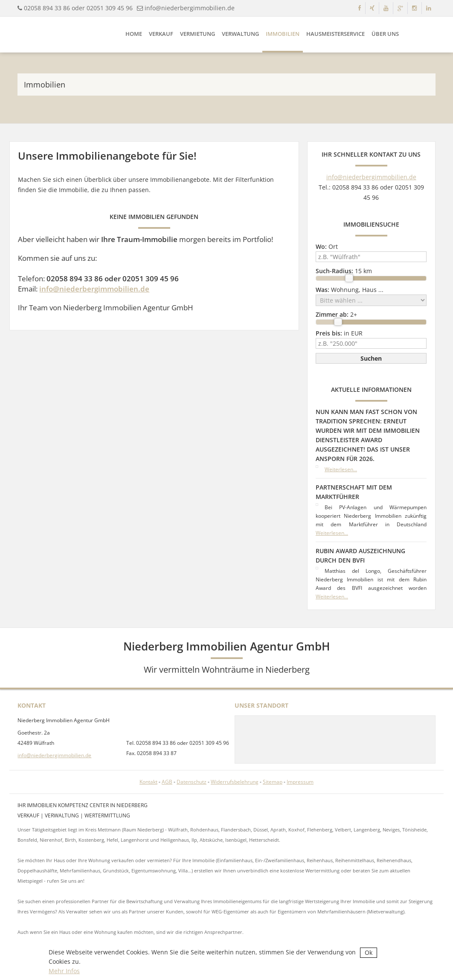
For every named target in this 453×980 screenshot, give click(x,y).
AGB (167, 782)
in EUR (339, 333)
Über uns (385, 34)
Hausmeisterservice (335, 34)
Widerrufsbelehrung (235, 782)
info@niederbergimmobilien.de (190, 8)
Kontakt (148, 782)
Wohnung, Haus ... (350, 290)
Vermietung (197, 34)
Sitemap (273, 782)
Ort (327, 246)
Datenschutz (192, 782)
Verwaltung (240, 34)
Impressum (300, 782)
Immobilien (283, 34)
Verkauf (161, 34)
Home (134, 34)
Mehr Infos (64, 971)
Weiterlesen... (341, 469)
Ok (369, 952)
